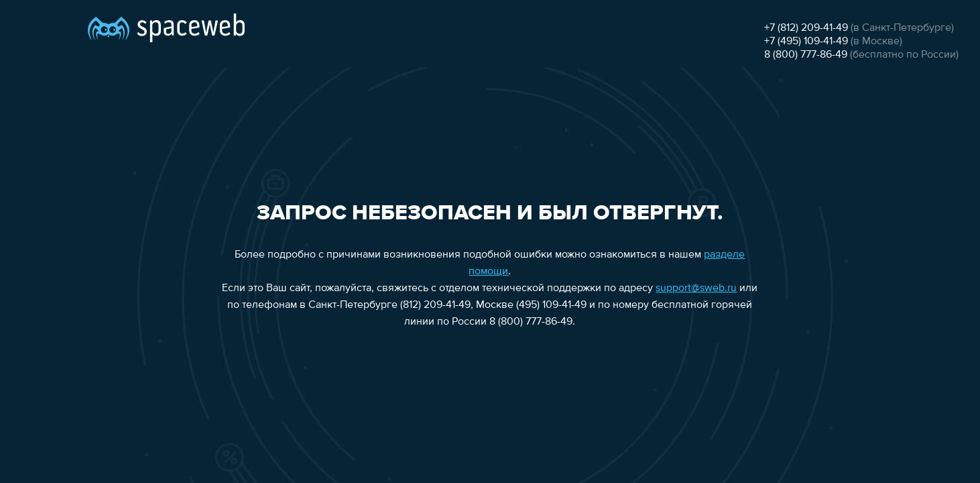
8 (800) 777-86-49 (806, 55)
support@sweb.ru (696, 288)
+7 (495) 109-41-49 (806, 42)
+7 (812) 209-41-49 (806, 28)
